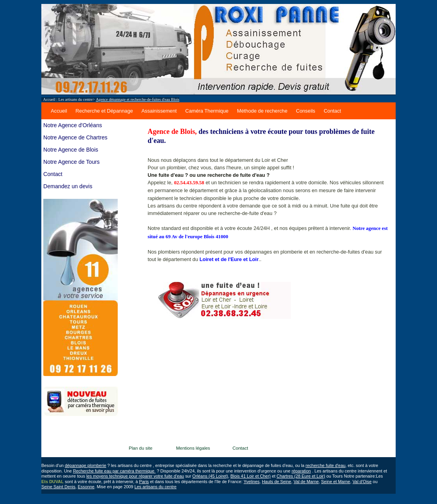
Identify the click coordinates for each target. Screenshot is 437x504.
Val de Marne (306, 482)
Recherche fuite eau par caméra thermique (114, 471)
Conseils (306, 111)
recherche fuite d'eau (325, 465)
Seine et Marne (336, 482)
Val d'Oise (362, 482)
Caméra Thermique (207, 111)
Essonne (86, 487)
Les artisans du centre (75, 99)
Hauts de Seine (276, 482)
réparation (301, 471)
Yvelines (252, 482)
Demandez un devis (68, 186)
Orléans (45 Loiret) (210, 476)
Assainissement (159, 111)
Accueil (59, 111)
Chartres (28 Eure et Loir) (301, 476)
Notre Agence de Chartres (75, 137)
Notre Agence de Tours (71, 162)
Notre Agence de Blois (71, 150)
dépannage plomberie (86, 465)
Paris (144, 482)
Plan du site (144, 448)
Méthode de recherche (262, 111)
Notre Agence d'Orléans (73, 125)
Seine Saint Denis (58, 487)
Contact (332, 111)
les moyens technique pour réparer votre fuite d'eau (135, 476)
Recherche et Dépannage (104, 111)
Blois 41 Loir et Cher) (250, 476)
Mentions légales (195, 448)
